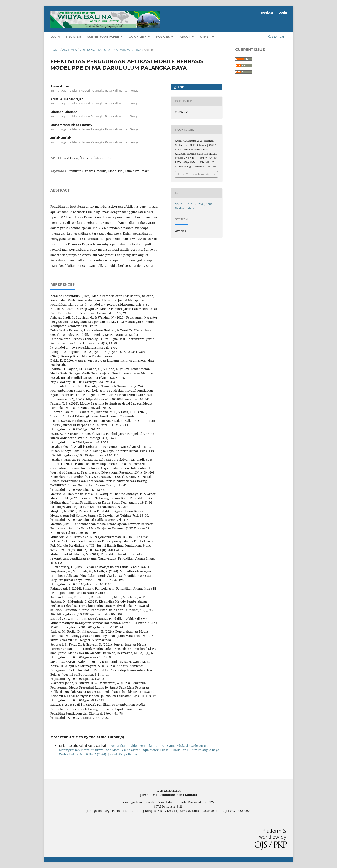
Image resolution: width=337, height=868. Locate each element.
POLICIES (163, 37)
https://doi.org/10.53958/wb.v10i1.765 (85, 158)
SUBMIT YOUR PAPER (104, 37)
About (185, 37)
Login (55, 37)
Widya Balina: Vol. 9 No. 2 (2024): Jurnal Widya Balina (98, 754)
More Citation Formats (194, 174)
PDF (180, 87)
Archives (69, 50)
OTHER (206, 37)
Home (55, 50)
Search (276, 37)
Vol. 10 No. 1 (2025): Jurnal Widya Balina (110, 50)
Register (74, 37)
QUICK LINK (138, 37)
